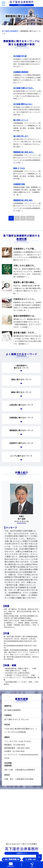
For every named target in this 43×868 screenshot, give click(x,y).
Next (30, 218)
